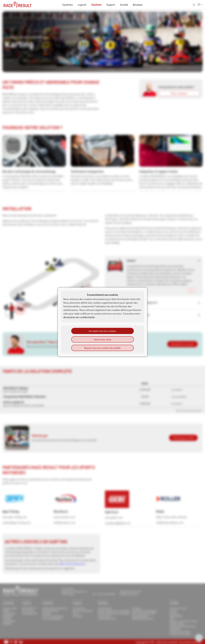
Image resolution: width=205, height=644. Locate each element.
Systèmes (68, 5)
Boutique (138, 5)
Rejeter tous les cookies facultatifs (102, 348)
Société (124, 5)
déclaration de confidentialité (79, 317)
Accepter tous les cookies (102, 331)
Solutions (97, 5)
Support (111, 5)
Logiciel (82, 5)
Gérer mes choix (102, 339)
